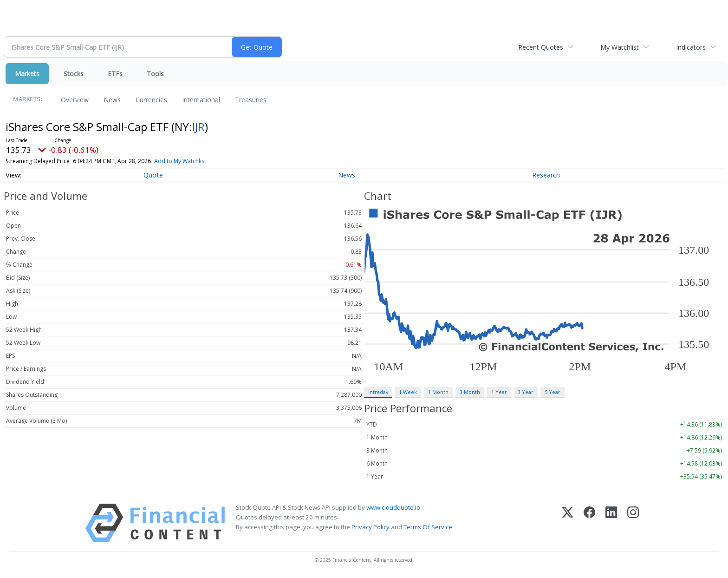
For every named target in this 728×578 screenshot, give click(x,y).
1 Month (438, 392)
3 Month (470, 392)
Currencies (151, 100)
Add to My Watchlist (180, 161)
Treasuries (251, 100)
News (112, 100)
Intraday (378, 392)
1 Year (499, 392)
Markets (27, 74)
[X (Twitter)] (568, 523)
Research (546, 175)
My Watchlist (620, 47)
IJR (198, 127)
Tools (155, 74)
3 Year (526, 392)
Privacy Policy (370, 527)
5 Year (552, 392)
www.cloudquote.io (393, 507)
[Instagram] (633, 523)
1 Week (408, 392)
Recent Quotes (541, 47)
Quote (153, 175)
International (201, 100)
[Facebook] (589, 523)
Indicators (691, 47)
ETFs (115, 74)
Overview (75, 100)
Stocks (74, 74)
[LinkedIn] (611, 523)
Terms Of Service (428, 527)
